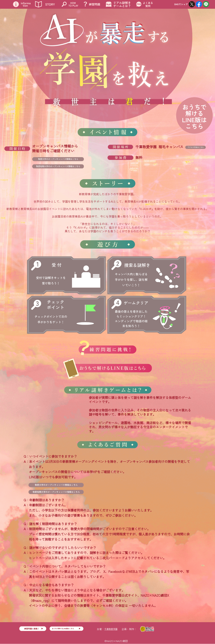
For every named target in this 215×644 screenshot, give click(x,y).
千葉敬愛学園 (111, 629)
